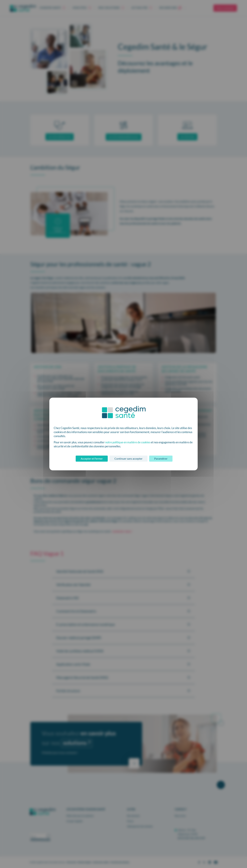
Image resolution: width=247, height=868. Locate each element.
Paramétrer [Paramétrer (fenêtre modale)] (161, 459)
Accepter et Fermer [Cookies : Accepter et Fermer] (92, 459)
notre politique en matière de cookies (128, 442)
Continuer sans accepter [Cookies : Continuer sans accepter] (128, 459)
